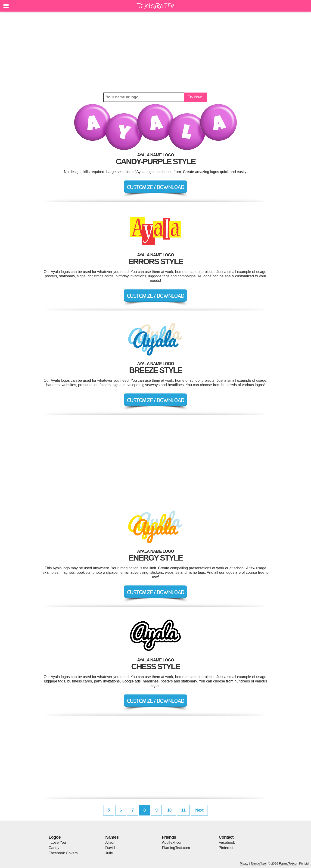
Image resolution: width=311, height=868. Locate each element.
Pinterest (226, 848)
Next (199, 810)
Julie (109, 853)
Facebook (227, 842)
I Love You (57, 842)
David (110, 848)
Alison (110, 842)
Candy (54, 848)
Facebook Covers (63, 853)
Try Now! (195, 97)
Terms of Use (258, 863)
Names (112, 837)
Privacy (244, 863)
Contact (226, 837)
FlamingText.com (176, 848)
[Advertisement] (155, 52)
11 (183, 810)
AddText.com (173, 842)
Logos (55, 837)
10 (169, 810)
